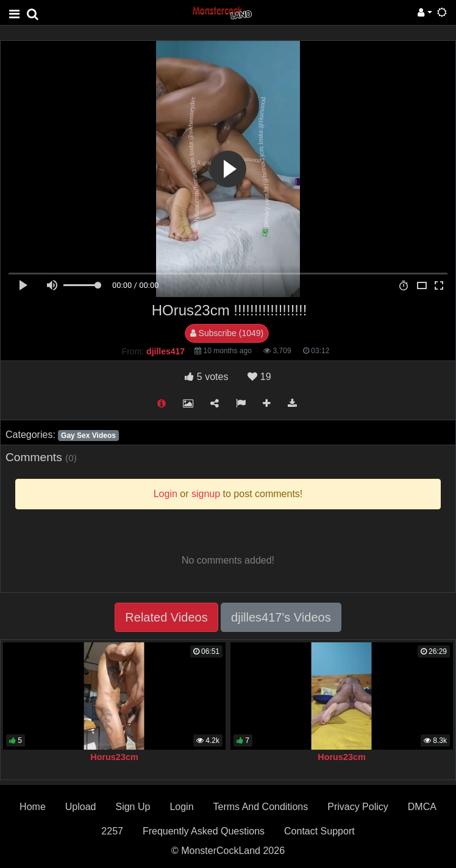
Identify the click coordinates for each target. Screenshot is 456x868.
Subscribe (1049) (227, 333)
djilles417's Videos (281, 617)
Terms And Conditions (261, 807)
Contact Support (319, 831)
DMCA (422, 807)
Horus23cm (114, 757)
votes (206, 377)
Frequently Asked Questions (204, 831)
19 (259, 377)
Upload (81, 807)
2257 (112, 831)
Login (181, 807)
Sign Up (133, 807)
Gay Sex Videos (88, 436)
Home (33, 807)
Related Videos (166, 617)
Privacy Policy (358, 807)
